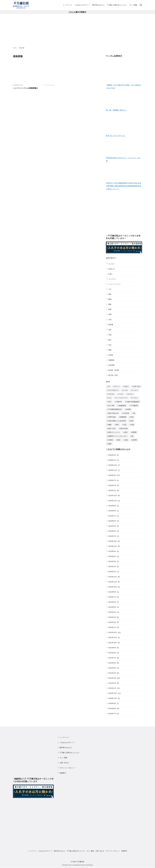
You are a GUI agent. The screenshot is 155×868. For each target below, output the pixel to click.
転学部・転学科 (114, 370)
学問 (110, 314)
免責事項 (63, 771)
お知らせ (112, 269)
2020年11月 (113, 697)
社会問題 (112, 365)
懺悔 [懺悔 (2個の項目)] (110, 424)
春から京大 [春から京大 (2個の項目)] (112, 427)
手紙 (110, 335)
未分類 (111, 355)
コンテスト (112, 279)
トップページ (67, 5)
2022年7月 (112, 595)
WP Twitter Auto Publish (69, 867)
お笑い (111, 274)
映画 (110, 350)
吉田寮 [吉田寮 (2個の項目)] (129, 409)
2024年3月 (112, 529)
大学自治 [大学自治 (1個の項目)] (126, 412)
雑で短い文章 (113, 375)
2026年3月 (112, 453)
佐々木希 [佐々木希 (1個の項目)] (111, 405)
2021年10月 (113, 641)
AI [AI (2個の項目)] (109, 386)
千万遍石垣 (80, 860)
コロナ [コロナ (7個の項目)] (121, 394)
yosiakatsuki (77, 863)
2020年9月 (112, 702)
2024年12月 (113, 494)
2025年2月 (112, 484)
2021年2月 (112, 681)
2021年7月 (112, 656)
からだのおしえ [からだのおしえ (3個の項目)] (114, 390)
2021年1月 (112, 686)
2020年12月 (113, 692)
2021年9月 (112, 646)
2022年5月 (112, 605)
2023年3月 (112, 560)
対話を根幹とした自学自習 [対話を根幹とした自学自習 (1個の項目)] (117, 420)
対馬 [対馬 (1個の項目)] (132, 420)
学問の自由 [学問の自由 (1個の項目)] (112, 416)
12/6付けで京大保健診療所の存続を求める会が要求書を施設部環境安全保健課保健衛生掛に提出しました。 (124, 186)
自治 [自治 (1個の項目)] (126, 438)
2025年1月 (112, 489)
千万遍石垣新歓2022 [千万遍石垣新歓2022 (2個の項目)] (115, 409)
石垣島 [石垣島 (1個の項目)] (111, 438)
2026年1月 (112, 458)
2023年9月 (112, 550)
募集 (110, 304)
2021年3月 (112, 676)
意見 (110, 330)
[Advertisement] (77, 30)
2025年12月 (113, 463)
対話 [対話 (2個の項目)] (132, 416)
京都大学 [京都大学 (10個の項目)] (119, 401)
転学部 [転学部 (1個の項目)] (135, 438)
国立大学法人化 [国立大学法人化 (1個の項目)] (114, 412)
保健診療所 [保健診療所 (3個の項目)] (122, 405)
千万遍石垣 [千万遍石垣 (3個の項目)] (134, 405)
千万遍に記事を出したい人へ (117, 5)
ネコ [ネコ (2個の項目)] (110, 397)
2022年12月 (113, 575)
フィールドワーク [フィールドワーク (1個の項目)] (122, 397)
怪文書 (111, 325)
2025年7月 (112, 479)
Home (15, 48)
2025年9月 (112, 474)
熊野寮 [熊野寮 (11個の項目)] (134, 431)
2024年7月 (112, 514)
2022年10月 (113, 585)
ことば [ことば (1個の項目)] (125, 390)
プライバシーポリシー (67, 766)
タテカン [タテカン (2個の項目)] (131, 394)
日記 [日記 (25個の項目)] (125, 424)
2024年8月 (112, 509)
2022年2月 (112, 621)
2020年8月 (112, 707)
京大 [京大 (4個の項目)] (110, 401)
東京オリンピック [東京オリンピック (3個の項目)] (114, 431)
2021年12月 (113, 631)
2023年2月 (112, 565)
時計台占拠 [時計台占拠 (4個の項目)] (124, 427)
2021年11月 (113, 636)
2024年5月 (112, 519)
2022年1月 (112, 626)
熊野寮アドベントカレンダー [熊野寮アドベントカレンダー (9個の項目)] (118, 435)
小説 (110, 319)
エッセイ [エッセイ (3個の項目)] (135, 390)
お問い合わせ (64, 761)
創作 (110, 294)
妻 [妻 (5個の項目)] (134, 412)
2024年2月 (112, 534)
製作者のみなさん (98, 5)
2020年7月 (112, 712)
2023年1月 (112, 570)
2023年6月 (112, 555)
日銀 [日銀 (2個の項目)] (132, 424)
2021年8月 (112, 651)
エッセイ (112, 264)
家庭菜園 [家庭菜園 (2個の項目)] (123, 416)
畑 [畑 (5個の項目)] (132, 435)
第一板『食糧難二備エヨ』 (117, 110)
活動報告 (112, 360)
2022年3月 (112, 615)
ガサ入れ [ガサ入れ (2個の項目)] (111, 394)
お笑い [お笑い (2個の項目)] (127, 386)
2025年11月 (113, 469)
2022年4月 (112, 610)
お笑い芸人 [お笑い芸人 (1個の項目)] (137, 386)
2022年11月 (113, 580)
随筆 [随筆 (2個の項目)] (110, 442)
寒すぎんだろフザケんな (116, 136)
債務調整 (22, 48)
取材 (110, 309)
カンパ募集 (133, 5)
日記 (110, 345)
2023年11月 (113, 545)
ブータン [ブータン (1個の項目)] (135, 397)
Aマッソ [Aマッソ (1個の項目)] (117, 386)
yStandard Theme (67, 863)
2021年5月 (112, 666)
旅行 (110, 340)
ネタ (110, 289)
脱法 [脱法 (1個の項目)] (119, 438)
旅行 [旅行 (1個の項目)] (117, 424)
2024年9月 (112, 504)
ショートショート (115, 284)
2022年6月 (112, 600)
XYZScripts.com (88, 867)
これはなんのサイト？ (82, 5)
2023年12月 (113, 539)
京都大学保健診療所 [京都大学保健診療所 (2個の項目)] (133, 401)
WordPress (90, 863)
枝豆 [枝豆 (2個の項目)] (126, 431)
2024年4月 (112, 524)
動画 (110, 299)
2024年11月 (113, 499)
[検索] (141, 5)
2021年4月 (112, 671)
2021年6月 (112, 661)
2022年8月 (112, 590)
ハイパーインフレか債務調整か (26, 88)
